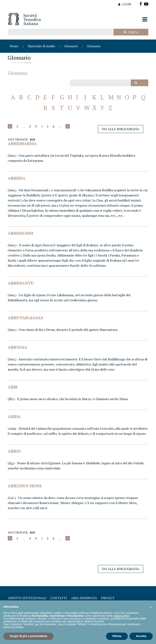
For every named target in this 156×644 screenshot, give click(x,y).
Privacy (108, 598)
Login (124, 4)
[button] (151, 607)
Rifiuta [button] (117, 636)
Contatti (59, 598)
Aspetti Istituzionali (27, 598)
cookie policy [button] (121, 616)
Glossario (71, 46)
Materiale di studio (41, 46)
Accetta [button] (141, 636)
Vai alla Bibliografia (121, 129)
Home (14, 46)
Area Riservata (84, 598)
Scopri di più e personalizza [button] (28, 636)
